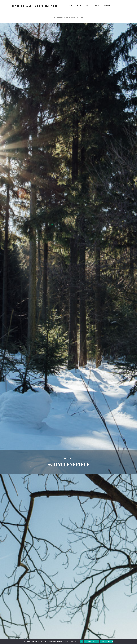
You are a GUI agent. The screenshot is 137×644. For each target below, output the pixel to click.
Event (79, 6)
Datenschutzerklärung (107, 641)
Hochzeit (70, 6)
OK (81, 641)
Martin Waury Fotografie (35, 6)
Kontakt (107, 6)
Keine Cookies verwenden (92, 641)
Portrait (88, 6)
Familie (98, 6)
